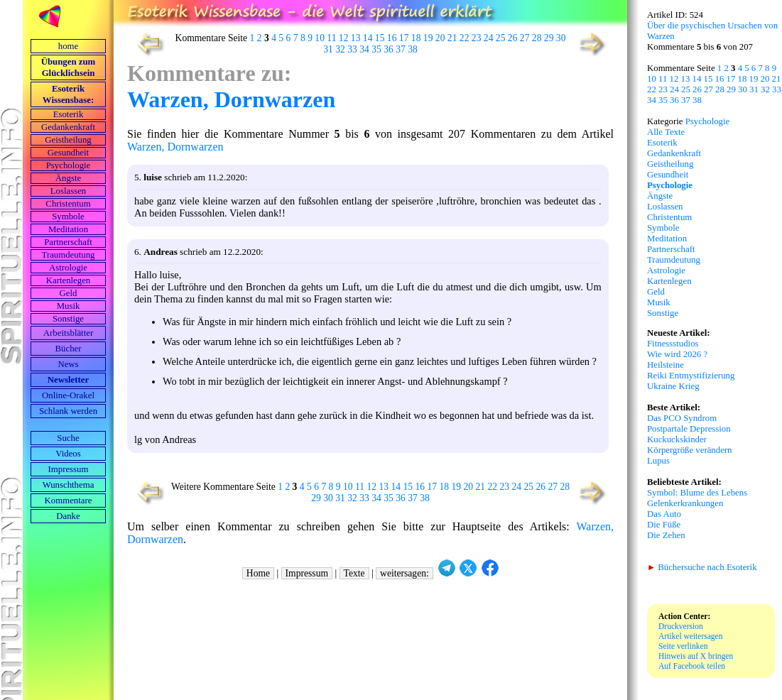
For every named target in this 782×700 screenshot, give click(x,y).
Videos (68, 454)
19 (428, 38)
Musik (69, 306)
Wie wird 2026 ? (677, 354)
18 (416, 38)
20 (440, 38)
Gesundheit (68, 153)
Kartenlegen (69, 280)
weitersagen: (404, 573)
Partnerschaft (68, 242)
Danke (68, 516)
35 (376, 49)
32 (340, 49)
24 (489, 38)
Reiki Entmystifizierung (691, 376)
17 (404, 38)
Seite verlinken (683, 646)
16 (392, 38)
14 (368, 38)
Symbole (68, 217)
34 (364, 49)
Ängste (68, 178)
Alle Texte (666, 132)
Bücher (69, 349)
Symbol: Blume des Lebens (697, 493)
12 (344, 38)
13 (356, 38)
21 (452, 38)
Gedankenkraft (68, 127)
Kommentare (69, 501)
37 (401, 49)
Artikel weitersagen (691, 636)
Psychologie (69, 165)
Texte (354, 573)
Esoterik (69, 114)
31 (328, 49)
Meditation (68, 229)
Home (258, 573)
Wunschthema (69, 485)
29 (549, 38)
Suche (68, 438)
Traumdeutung (69, 255)
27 (525, 38)
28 (537, 38)
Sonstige (68, 319)
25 (501, 38)
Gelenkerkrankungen (685, 503)
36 (389, 49)
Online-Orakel (68, 395)
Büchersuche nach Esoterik (702, 567)
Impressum (69, 469)
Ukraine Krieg (673, 386)
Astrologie (68, 268)
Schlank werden (68, 411)
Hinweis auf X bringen (696, 656)
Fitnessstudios (673, 344)
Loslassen (68, 191)
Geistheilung (68, 140)
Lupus (658, 461)
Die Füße (664, 525)
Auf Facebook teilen (692, 666)
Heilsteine (666, 365)
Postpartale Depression (689, 429)
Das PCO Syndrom (682, 418)
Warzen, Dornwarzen (231, 99)
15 (380, 38)
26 (513, 38)
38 (413, 49)
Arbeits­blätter (68, 333)
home (68, 46)
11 (331, 38)
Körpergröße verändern (690, 450)
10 (320, 38)
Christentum (68, 204)
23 (477, 38)
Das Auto (664, 514)
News (68, 364)
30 (561, 38)
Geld (69, 293)
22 (465, 38)
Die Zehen (666, 535)
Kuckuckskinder (677, 439)
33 (352, 49)
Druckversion (681, 626)
